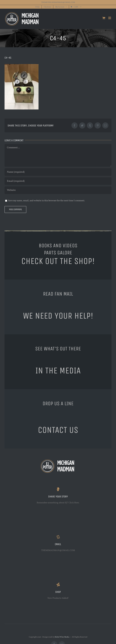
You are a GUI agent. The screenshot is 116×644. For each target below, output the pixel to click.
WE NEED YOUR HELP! (58, 316)
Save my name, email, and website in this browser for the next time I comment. (47, 201)
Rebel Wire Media (62, 637)
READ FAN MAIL (58, 294)
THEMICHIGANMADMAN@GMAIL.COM (58, 2)
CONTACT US (58, 430)
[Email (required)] (58, 181)
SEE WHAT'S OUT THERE (58, 349)
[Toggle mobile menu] (110, 18)
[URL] (58, 190)
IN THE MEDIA (58, 371)
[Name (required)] (58, 172)
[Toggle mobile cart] (104, 18)
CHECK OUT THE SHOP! (58, 261)
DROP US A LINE (58, 403)
